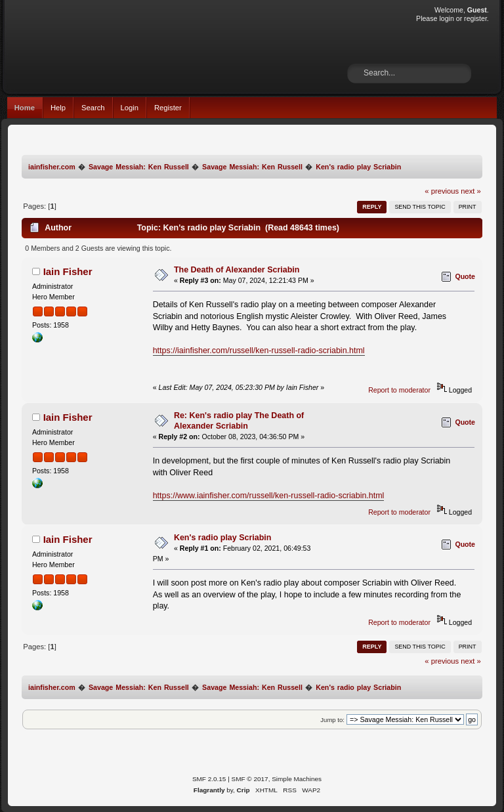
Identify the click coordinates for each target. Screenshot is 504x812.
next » (471, 191)
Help (58, 108)
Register (168, 108)
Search (93, 108)
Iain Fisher (68, 271)
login (446, 18)
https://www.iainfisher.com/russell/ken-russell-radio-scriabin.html (269, 496)
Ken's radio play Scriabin (222, 538)
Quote (465, 276)
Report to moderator (399, 390)
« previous (442, 191)
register (475, 18)
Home (25, 108)
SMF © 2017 (250, 779)
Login (130, 108)
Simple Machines (297, 779)
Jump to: (332, 720)
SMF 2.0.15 (209, 779)
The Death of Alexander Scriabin (237, 270)
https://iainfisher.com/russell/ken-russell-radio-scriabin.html (259, 351)
